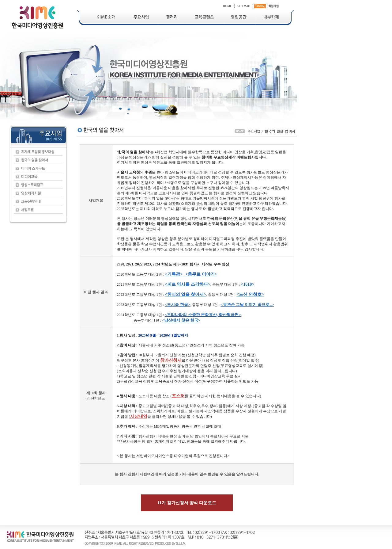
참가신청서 (171, 360)
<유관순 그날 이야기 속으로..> (247, 305)
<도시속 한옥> (177, 305)
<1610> (247, 284)
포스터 (178, 396)
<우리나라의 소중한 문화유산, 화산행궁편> (203, 315)
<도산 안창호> (250, 294)
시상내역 (139, 416)
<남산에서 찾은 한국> (181, 320)
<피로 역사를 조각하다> (188, 284)
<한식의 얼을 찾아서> (185, 294)
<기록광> (174, 274)
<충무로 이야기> (201, 274)
